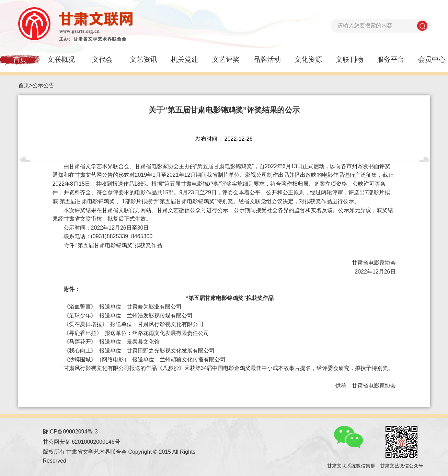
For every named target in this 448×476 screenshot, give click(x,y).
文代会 (102, 59)
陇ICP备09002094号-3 (70, 432)
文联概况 (61, 59)
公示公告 (43, 85)
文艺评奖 (226, 59)
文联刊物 (349, 59)
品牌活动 (267, 59)
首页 (24, 85)
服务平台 (391, 59)
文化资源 (308, 59)
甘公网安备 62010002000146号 (82, 442)
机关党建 (185, 59)
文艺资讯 (143, 59)
